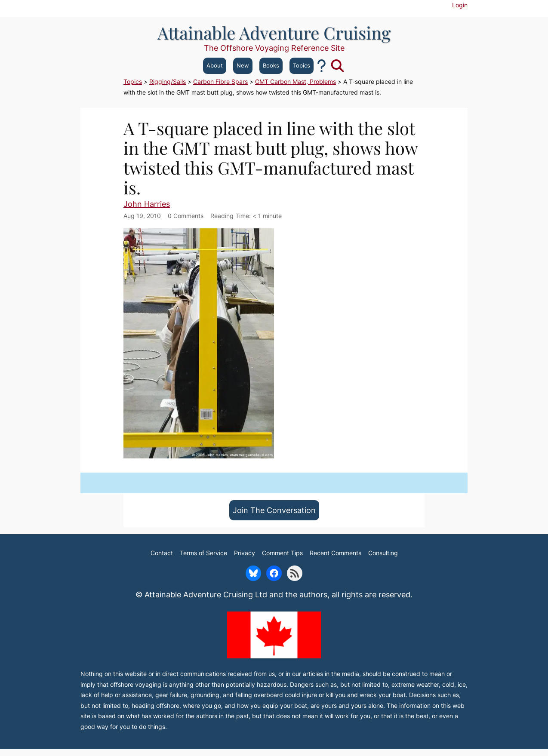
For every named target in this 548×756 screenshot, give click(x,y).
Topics (302, 66)
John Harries (147, 204)
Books (271, 66)
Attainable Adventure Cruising (274, 32)
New (243, 66)
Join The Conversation (274, 510)
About (215, 66)
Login (460, 5)
